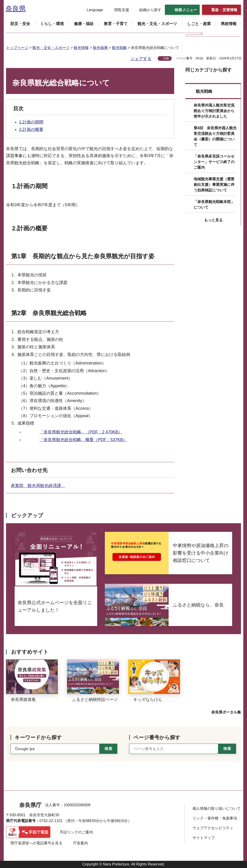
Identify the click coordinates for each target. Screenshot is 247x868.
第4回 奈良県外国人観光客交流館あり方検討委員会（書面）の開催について (215, 136)
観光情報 (81, 48)
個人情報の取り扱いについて (217, 808)
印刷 (166, 58)
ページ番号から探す (157, 737)
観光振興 (100, 48)
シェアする (141, 59)
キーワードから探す (38, 737)
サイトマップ (204, 838)
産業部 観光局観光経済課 (38, 486)
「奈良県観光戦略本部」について (214, 205)
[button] (92, 10)
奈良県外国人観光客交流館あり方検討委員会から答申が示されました (214, 111)
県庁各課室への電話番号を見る (36, 843)
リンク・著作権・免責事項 (215, 818)
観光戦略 (119, 48)
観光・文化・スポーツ (51, 48)
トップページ (17, 48)
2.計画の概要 (31, 129)
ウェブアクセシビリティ (213, 828)
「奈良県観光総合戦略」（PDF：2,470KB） (81, 432)
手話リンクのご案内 (76, 832)
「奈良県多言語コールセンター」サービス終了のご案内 (214, 162)
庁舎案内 (80, 843)
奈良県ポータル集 (226, 712)
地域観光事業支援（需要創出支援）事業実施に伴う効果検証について (214, 185)
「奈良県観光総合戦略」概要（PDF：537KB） (83, 440)
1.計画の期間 (31, 122)
